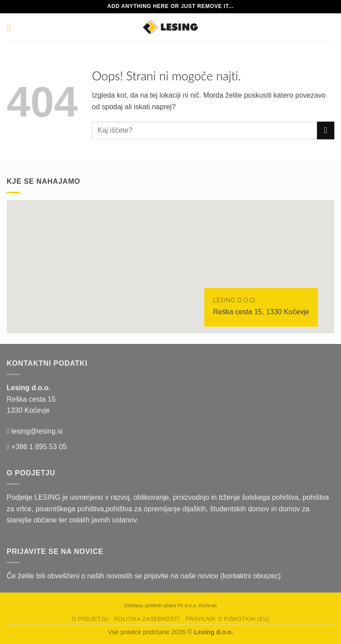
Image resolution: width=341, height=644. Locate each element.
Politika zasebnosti (147, 619)
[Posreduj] (326, 130)
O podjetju (90, 619)
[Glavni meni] (12, 27)
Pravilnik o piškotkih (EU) (228, 619)
